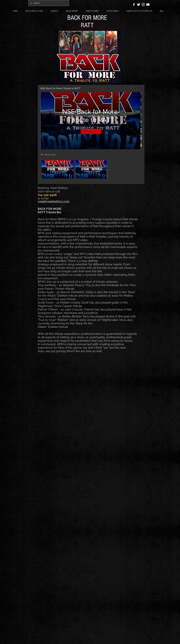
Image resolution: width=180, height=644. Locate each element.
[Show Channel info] (139, 89)
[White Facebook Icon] (134, 5)
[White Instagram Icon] (143, 5)
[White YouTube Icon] (148, 5)
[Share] (133, 89)
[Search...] (48, 3)
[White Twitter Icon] (139, 5)
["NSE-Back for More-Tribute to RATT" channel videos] (91, 170)
